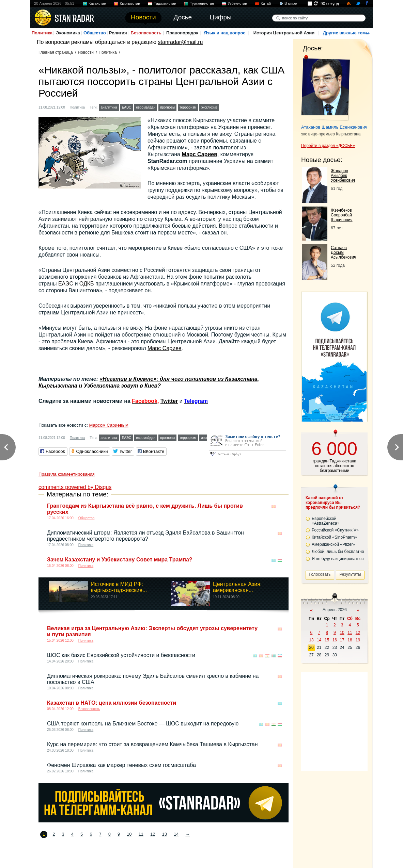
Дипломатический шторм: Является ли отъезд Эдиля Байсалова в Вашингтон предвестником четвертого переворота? (145, 536)
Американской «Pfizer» (333, 544)
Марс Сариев (199, 154)
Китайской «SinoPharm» (334, 537)
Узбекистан (237, 3)
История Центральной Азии (284, 33)
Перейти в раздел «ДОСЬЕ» (328, 146)
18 (350, 640)
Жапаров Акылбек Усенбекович (343, 176)
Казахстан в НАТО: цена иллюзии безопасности (112, 703)
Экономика (68, 33)
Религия (118, 33)
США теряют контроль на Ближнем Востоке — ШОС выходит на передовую (143, 724)
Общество (95, 33)
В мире (291, 3)
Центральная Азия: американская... (237, 587)
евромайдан (146, 107)
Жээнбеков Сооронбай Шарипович (342, 215)
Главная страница (56, 52)
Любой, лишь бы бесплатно (338, 552)
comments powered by (75, 487)
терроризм (188, 107)
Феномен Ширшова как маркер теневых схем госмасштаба (121, 765)
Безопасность (146, 33)
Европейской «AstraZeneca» (325, 521)
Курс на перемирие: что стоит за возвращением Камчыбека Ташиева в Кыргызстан (152, 744)
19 (358, 640)
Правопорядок (182, 33)
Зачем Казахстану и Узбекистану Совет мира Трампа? (120, 560)
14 (176, 834)
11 (141, 834)
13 (165, 834)
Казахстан (97, 3)
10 (129, 834)
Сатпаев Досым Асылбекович (343, 252)
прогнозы (167, 107)
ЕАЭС (127, 107)
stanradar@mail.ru (181, 42)
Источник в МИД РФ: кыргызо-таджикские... (119, 587)
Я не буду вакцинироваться (338, 559)
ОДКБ (87, 284)
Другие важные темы (346, 33)
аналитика (109, 107)
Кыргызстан (130, 3)
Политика (42, 33)
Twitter (169, 401)
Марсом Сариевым (109, 425)
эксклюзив (209, 107)
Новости (86, 52)
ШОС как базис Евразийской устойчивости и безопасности (121, 655)
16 (335, 640)
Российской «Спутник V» (335, 530)
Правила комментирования (67, 474)
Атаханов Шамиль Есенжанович (334, 127)
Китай (266, 3)
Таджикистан (165, 3)
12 (153, 834)
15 (327, 640)
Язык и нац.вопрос (225, 33)
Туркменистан (202, 3)
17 (342, 640)
